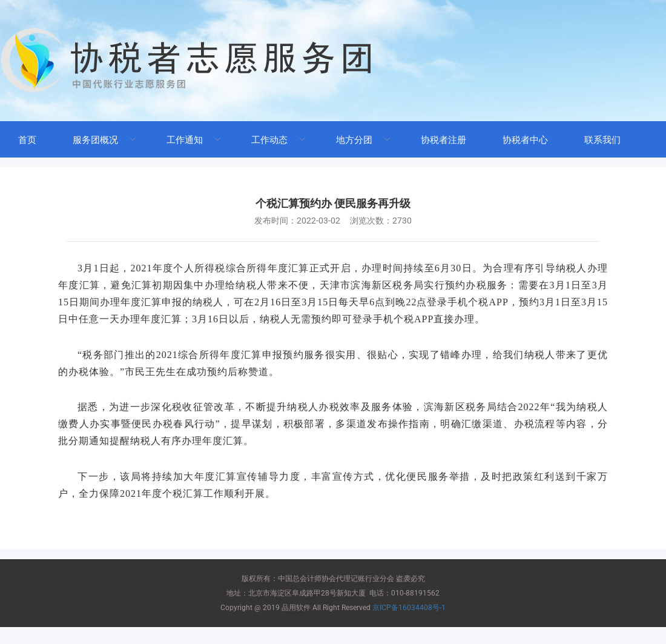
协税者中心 (525, 140)
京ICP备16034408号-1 (409, 608)
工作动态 (269, 140)
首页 (27, 140)
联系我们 (602, 140)
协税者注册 (443, 140)
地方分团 (354, 140)
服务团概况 (95, 140)
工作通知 (185, 140)
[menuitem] (27, 139)
